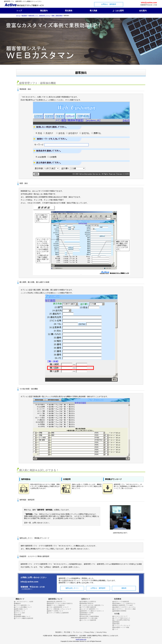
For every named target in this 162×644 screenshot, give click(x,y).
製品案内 (44, 11)
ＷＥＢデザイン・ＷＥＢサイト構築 (125, 609)
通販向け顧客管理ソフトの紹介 (123, 605)
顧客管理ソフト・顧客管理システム (39, 16)
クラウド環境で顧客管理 (89, 607)
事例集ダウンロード (113, 479)
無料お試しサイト (72, 588)
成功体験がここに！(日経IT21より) (125, 603)
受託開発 (69, 11)
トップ (19, 11)
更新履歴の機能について (23, 616)
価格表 (124, 588)
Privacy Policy (89, 632)
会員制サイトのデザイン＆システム (125, 607)
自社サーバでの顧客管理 (121, 602)
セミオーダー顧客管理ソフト (90, 609)
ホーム (18, 16)
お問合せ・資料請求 (109, 4)
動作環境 (117, 624)
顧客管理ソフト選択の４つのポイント (93, 611)
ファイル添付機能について (24, 607)
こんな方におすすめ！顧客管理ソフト (93, 605)
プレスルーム (77, 632)
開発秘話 (117, 622)
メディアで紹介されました (122, 618)
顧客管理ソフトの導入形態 (89, 618)
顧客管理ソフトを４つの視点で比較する (60, 603)
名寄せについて (20, 611)
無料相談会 (26, 479)
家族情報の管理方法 (87, 603)
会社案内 (143, 11)
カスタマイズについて (121, 616)
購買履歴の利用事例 (120, 611)
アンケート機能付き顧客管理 (24, 618)
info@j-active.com (81, 639)
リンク (116, 629)
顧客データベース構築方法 (56, 605)
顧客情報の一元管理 (87, 613)
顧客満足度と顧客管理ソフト (57, 602)
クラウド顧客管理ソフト (23, 605)
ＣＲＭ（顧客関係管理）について (58, 607)
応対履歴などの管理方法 (89, 602)
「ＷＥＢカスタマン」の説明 (24, 602)
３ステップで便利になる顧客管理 (58, 613)
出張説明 (67, 479)
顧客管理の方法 (86, 615)
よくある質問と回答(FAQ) (122, 620)
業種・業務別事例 (57, 16)
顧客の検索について (22, 609)
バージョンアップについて (122, 626)
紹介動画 (18, 615)
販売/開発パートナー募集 (122, 627)
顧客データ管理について (56, 611)
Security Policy (101, 632)
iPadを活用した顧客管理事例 (90, 616)
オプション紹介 (20, 613)
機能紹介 (18, 603)
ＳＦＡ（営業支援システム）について (60, 609)
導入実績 (93, 11)
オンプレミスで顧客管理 (89, 620)
